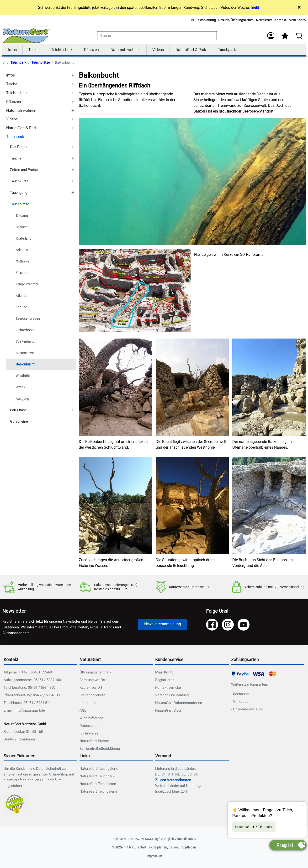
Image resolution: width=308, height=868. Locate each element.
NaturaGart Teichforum (98, 784)
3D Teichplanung (204, 20)
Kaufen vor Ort (91, 688)
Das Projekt (19, 147)
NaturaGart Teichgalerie (98, 791)
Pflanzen (91, 50)
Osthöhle (22, 262)
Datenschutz (89, 726)
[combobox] (157, 36)
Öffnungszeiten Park (96, 673)
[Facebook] (212, 625)
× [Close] (299, 7)
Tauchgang (19, 193)
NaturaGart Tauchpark (97, 776)
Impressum (88, 703)
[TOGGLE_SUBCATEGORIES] (73, 76)
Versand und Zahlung (172, 695)
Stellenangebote (92, 695)
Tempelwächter (27, 284)
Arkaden (22, 250)
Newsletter (264, 20)
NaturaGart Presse (94, 741)
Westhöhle (24, 376)
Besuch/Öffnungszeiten (236, 20)
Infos (12, 50)
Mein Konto (297, 20)
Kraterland (24, 239)
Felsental (22, 273)
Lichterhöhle (25, 330)
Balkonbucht (25, 365)
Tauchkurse (19, 181)
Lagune (21, 307)
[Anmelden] (271, 36)
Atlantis (21, 296)
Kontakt (280, 20)
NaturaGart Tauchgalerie (99, 769)
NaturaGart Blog (168, 711)
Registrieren (165, 680)
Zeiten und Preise (24, 170)
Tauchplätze (41, 63)
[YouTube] (244, 625)
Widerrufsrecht (91, 718)
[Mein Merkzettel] (285, 36)
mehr (255, 8)
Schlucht (22, 227)
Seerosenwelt (26, 353)
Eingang (22, 216)
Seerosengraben (28, 319)
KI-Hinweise (89, 734)
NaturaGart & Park (191, 50)
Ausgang (22, 399)
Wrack (20, 387)
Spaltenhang (25, 342)
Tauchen (17, 159)
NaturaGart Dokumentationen (179, 703)
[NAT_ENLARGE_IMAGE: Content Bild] (135, 291)
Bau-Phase (18, 410)
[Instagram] (228, 625)
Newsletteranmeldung (163, 624)
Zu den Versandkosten (173, 780)
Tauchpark (227, 50)
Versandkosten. (185, 839)
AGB (83, 711)
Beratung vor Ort (92, 680)
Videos (158, 50)
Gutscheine (19, 422)
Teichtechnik (62, 50)
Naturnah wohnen (126, 50)
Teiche (34, 50)
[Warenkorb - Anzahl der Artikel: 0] (299, 36)
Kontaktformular (168, 688)
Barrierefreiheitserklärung (100, 749)
